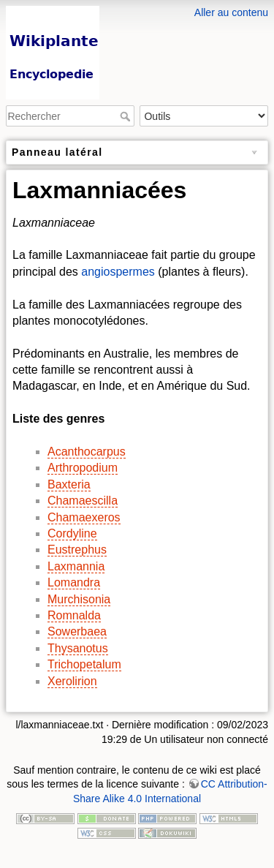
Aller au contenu (231, 12)
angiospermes (118, 272)
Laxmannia (76, 566)
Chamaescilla (83, 501)
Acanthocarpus (87, 452)
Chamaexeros (84, 517)
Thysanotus (78, 648)
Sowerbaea (77, 631)
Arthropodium (83, 468)
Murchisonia (79, 599)
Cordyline (72, 533)
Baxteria (69, 484)
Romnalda (74, 615)
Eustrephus (77, 550)
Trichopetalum (84, 664)
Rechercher (127, 116)
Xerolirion (72, 681)
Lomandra (74, 582)
